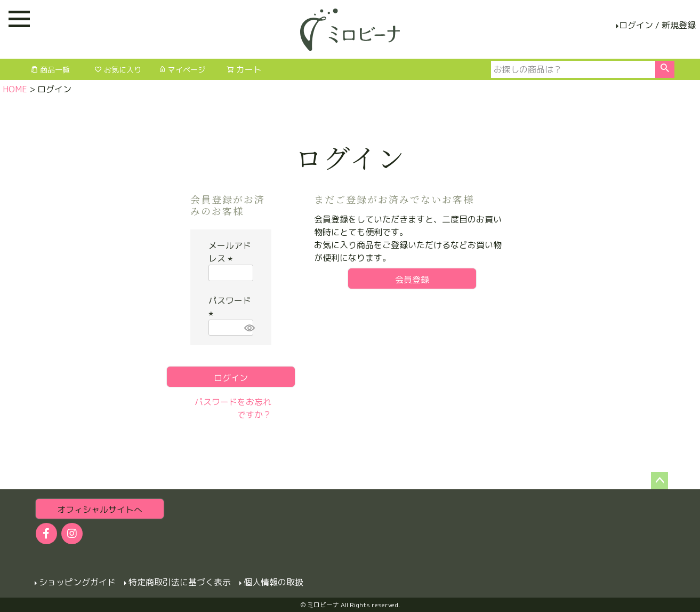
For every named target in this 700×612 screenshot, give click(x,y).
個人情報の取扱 (273, 582)
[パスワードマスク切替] (247, 328)
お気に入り (118, 70)
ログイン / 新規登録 (657, 25)
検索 (665, 69)
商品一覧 (50, 70)
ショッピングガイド (77, 582)
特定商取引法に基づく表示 (180, 582)
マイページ (182, 70)
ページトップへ (659, 481)
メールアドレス (230, 252)
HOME (15, 89)
